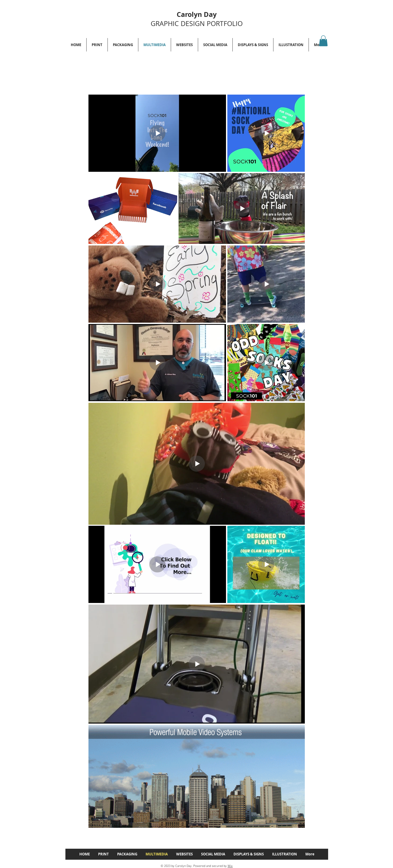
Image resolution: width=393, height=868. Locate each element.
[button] (323, 41)
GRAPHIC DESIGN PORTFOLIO (197, 23)
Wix (230, 866)
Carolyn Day (197, 14)
